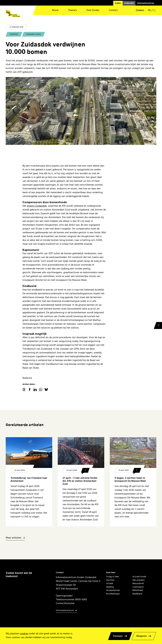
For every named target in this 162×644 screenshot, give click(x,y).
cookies (24, 634)
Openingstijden (64, 596)
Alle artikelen (139, 580)
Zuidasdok (129, 3)
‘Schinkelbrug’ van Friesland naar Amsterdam (29, 480)
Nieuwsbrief (138, 583)
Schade (110, 583)
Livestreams (138, 587)
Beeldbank (137, 594)
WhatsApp (41, 390)
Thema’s (72, 10)
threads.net (24, 390)
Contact (113, 10)
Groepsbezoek (113, 590)
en (154, 10)
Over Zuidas (93, 10)
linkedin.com (35, 390)
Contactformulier (65, 603)
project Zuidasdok (37, 206)
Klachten (110, 580)
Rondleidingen (113, 594)
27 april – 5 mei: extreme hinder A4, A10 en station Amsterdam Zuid (80, 481)
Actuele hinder (139, 577)
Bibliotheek (138, 590)
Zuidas (118, 3)
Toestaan (118, 636)
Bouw (55, 10)
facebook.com (30, 390)
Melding (110, 587)
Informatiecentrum (146, 3)
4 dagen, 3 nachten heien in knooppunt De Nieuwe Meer (130, 480)
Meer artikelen (14, 538)
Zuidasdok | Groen (34, 34)
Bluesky (46, 390)
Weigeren (142, 636)
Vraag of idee (112, 577)
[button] (138, 10)
